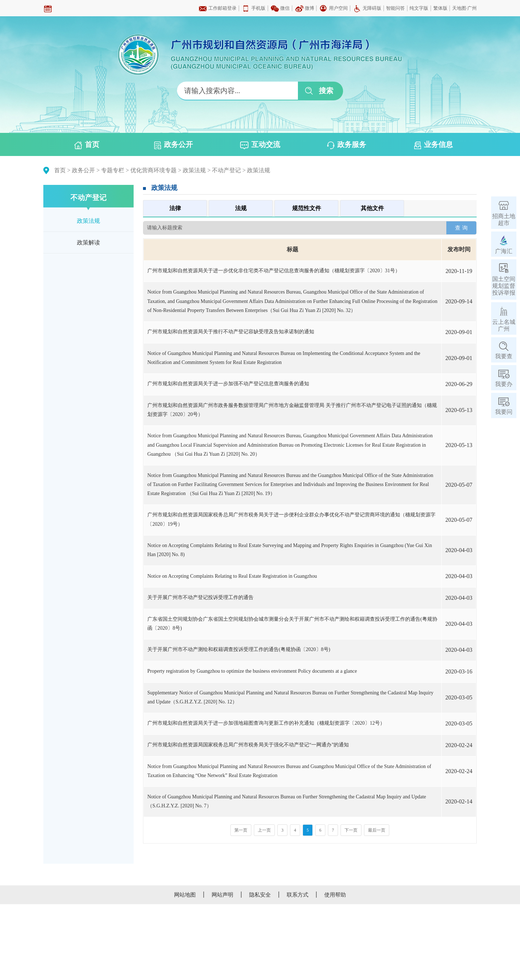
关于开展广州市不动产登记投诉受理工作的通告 (200, 597)
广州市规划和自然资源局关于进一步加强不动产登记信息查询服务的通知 (228, 384)
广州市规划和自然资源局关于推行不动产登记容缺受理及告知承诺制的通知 (231, 332)
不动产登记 (226, 170)
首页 (87, 145)
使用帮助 (335, 895)
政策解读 (88, 242)
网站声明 (222, 895)
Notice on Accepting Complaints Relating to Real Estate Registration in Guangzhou (232, 576)
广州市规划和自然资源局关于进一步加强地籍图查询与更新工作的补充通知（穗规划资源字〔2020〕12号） (266, 723)
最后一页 (377, 830)
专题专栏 (113, 170)
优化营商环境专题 (153, 170)
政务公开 (174, 145)
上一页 (264, 830)
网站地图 (185, 895)
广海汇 (504, 251)
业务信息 (434, 145)
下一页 (351, 830)
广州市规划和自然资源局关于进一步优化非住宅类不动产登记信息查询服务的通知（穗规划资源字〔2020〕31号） (274, 271)
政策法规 (194, 170)
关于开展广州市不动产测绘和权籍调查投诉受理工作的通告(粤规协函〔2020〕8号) (239, 649)
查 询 (461, 228)
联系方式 (298, 895)
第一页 (241, 830)
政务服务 (347, 145)
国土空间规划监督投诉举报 (504, 286)
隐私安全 (260, 895)
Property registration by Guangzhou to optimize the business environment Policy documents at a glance (252, 671)
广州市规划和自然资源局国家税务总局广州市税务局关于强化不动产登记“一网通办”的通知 (248, 745)
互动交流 (260, 145)
